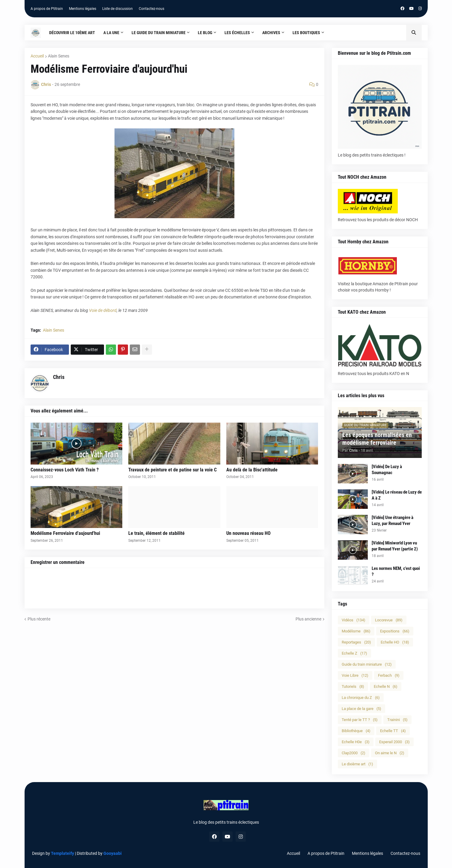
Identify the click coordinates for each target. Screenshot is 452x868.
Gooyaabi (113, 853)
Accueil (37, 56)
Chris (59, 377)
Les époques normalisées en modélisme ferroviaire (377, 439)
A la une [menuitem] (111, 33)
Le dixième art (357, 764)
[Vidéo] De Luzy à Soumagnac (387, 470)
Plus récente (39, 619)
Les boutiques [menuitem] (306, 33)
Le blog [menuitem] (205, 33)
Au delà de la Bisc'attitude (252, 470)
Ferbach (389, 675)
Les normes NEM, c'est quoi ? (396, 571)
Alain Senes (59, 56)
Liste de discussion (117, 9)
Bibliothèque (356, 731)
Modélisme (356, 631)
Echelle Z (354, 653)
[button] (414, 33)
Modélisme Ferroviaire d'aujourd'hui (65, 533)
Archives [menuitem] (271, 33)
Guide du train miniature (367, 664)
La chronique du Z (361, 698)
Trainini (397, 720)
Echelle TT (393, 731)
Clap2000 (354, 753)
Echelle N (386, 686)
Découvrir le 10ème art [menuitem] (72, 33)
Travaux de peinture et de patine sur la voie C (172, 470)
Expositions (395, 631)
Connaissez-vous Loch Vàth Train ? (65, 470)
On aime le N (390, 753)
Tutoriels (353, 686)
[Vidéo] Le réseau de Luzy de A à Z (397, 495)
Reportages (356, 642)
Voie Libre (355, 675)
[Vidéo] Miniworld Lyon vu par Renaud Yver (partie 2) (395, 546)
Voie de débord (103, 310)
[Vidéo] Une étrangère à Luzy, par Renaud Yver (393, 521)
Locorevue (389, 620)
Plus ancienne (308, 619)
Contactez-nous (152, 9)
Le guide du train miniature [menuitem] (159, 33)
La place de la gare (361, 709)
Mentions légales (83, 9)
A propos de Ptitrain (47, 9)
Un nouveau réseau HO (248, 533)
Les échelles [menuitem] (237, 33)
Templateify (62, 853)
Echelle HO (395, 642)
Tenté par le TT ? (360, 720)
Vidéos (354, 620)
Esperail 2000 (394, 742)
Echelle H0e (356, 742)
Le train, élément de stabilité (156, 533)
